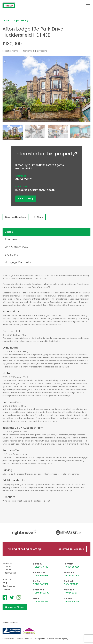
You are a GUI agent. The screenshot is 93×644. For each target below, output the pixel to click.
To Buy (8, 566)
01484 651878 (24, 179)
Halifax (37, 581)
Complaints (40, 639)
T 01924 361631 (71, 593)
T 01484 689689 (72, 567)
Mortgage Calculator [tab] (18, 262)
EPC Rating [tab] (11, 255)
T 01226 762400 (72, 576)
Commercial (10, 573)
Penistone (69, 572)
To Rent (8, 570)
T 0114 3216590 (71, 584)
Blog (5, 583)
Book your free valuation (71, 549)
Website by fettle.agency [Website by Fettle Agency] (58, 639)
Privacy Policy (8, 639)
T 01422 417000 (41, 584)
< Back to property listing (15, 21)
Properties (7, 564)
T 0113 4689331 (40, 601)
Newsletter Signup (15, 607)
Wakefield (69, 590)
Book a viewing (26, 199)
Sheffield (68, 581)
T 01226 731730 (41, 567)
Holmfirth (68, 564)
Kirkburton (38, 590)
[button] (89, 62)
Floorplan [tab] (11, 239)
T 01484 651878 (41, 576)
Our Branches (9, 586)
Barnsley (38, 564)
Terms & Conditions (24, 639)
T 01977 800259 (71, 601)
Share (38, 217)
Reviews (6, 589)
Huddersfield (40, 572)
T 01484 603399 (41, 593)
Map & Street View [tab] (16, 247)
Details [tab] (9, 232)
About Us (7, 579)
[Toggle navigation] (88, 6)
